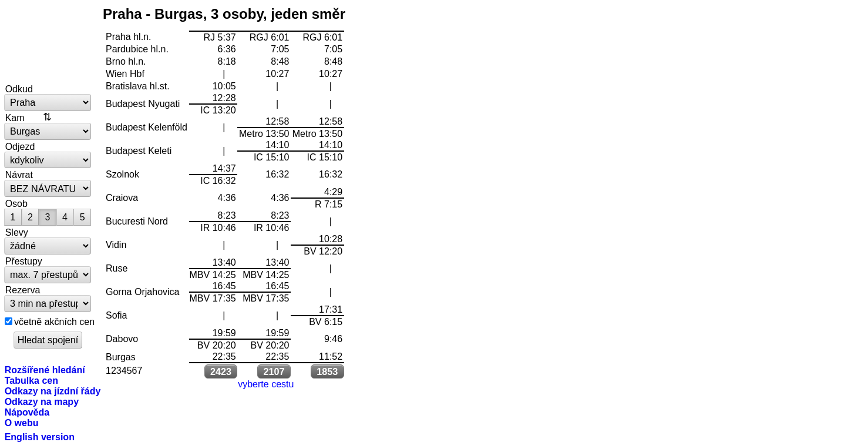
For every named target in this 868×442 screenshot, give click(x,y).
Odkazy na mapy (42, 401)
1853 (327, 371)
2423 (221, 371)
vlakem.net (48, 42)
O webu (22, 423)
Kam (15, 118)
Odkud (19, 89)
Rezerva (23, 290)
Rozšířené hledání (45, 370)
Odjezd (20, 146)
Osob (16, 203)
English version (40, 437)
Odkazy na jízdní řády (53, 391)
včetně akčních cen (54, 322)
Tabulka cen (31, 380)
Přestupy (24, 261)
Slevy (17, 232)
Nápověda (27, 412)
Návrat (19, 175)
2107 (274, 371)
